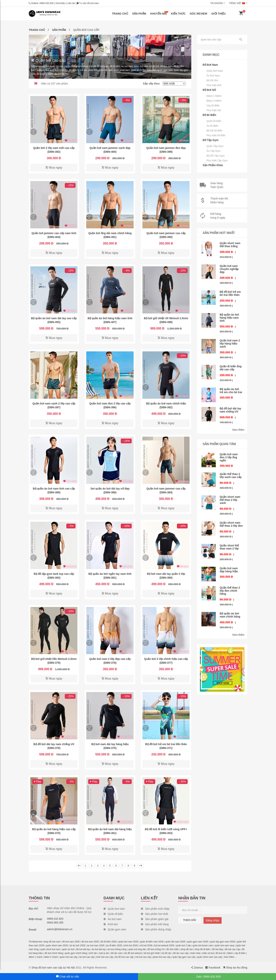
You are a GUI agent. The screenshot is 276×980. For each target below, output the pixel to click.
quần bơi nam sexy (225, 946)
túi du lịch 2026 (77, 946)
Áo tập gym (214, 151)
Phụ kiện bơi (214, 85)
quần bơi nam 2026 (128, 942)
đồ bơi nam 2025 (90, 942)
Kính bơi (111, 924)
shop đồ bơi (187, 949)
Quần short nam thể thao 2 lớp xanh (230, 500)
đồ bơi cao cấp (232, 949)
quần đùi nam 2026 (175, 942)
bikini (230, 953)
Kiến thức (178, 14)
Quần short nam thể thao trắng (230, 245)
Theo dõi (190, 920)
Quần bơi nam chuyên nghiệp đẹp (229, 269)
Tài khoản (216, 3)
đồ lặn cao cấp (181, 953)
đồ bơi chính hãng (54, 953)
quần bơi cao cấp (69, 957)
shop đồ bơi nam (52, 942)
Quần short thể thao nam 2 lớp (229, 547)
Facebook (213, 968)
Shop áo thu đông (235, 968)
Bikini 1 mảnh (214, 96)
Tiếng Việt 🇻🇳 (237, 3)
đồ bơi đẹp (218, 949)
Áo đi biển (212, 126)
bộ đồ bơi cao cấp (124, 957)
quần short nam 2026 (57, 946)
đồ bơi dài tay (83, 949)
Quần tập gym (215, 146)
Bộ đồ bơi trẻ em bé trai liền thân (230, 293)
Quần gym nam (115, 929)
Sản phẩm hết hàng (155, 924)
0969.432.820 (46, 3)
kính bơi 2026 (131, 946)
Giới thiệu (60, 3)
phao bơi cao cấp (162, 957)
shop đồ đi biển (202, 949)
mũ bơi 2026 (146, 946)
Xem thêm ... (230, 957)
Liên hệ (71, 3)
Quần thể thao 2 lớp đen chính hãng (230, 591)
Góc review (198, 14)
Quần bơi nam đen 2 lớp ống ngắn (229, 457)
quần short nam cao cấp (210, 957)
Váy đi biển (213, 105)
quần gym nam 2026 (198, 942)
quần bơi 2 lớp (183, 946)
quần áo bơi (68, 949)
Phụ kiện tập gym (217, 160)
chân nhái (195, 953)
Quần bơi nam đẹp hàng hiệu (229, 570)
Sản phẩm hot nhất (154, 914)
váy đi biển (240, 953)
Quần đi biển (214, 121)
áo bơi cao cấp (87, 957)
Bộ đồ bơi (212, 80)
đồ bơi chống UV (156, 949)
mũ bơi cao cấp (143, 957)
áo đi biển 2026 (114, 946)
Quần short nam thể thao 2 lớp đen (231, 524)
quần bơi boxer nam (203, 946)
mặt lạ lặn (104, 953)
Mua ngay (54, 168)
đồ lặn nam (117, 953)
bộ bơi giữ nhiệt (152, 953)
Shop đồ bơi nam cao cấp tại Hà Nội (53, 968)
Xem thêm (238, 430)
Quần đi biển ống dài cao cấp (231, 368)
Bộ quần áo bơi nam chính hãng (230, 615)
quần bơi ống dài (137, 949)
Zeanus (197, 968)
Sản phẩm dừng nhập (156, 929)
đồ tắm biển (173, 949)
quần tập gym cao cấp (184, 957)
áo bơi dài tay (99, 949)
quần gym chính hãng (76, 953)
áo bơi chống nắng (117, 949)
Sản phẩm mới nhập (155, 909)
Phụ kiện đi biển (216, 135)
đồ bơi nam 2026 (71, 942)
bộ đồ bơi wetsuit (133, 953)
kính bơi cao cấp (105, 957)
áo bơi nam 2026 (96, 946)
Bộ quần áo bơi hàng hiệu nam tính (229, 318)
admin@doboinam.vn (60, 929)
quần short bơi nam (50, 949)
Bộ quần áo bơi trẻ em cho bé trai (231, 391)
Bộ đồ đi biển (215, 131)
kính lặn (93, 953)
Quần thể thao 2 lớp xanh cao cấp (231, 476)
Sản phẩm (139, 14)
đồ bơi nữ (221, 953)
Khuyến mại (159, 13)
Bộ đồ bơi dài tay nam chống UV (230, 410)
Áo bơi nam (213, 76)
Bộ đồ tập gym (216, 156)
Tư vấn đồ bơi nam (88, 3)
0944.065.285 (55, 923)
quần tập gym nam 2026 (223, 942)
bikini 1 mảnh (36, 957)
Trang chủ (120, 14)
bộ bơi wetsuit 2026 (164, 946)
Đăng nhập (213, 920)
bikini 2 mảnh (51, 957)
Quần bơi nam (215, 71)
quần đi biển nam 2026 (152, 942)
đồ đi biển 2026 (109, 942)
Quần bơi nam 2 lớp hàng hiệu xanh (230, 344)
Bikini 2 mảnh (214, 101)
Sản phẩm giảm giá (155, 919)
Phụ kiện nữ (214, 110)
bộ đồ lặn (166, 953)
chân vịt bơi (208, 953)
